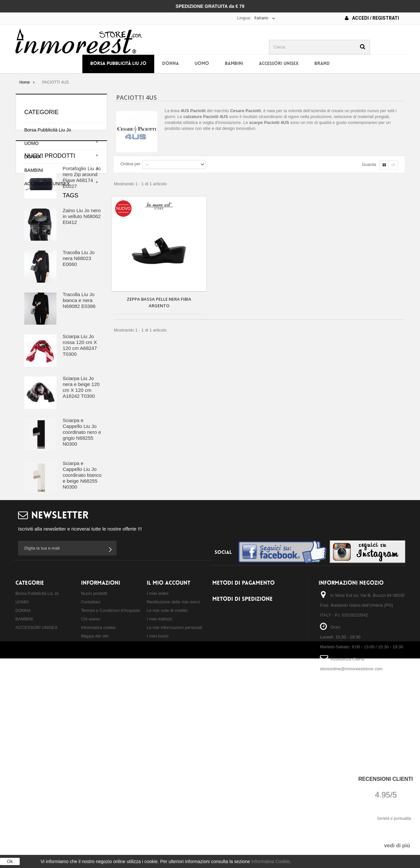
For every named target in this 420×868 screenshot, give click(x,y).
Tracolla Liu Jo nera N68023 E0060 (79, 322)
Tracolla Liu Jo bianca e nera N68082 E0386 (79, 364)
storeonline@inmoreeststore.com (351, 838)
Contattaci (91, 771)
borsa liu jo (30, 617)
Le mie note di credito (167, 779)
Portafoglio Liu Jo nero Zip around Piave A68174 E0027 (82, 241)
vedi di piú (397, 846)
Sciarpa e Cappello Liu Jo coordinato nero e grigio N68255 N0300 (82, 496)
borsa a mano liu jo (38, 637)
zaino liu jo (30, 627)
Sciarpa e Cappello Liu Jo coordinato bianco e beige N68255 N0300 (82, 539)
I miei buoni (157, 805)
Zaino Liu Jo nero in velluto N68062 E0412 (82, 280)
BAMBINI (234, 64)
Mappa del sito (95, 805)
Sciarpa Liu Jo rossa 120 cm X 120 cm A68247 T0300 (80, 409)
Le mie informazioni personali (174, 796)
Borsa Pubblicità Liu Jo (118, 64)
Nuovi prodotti (50, 220)
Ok (10, 861)
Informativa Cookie (271, 861)
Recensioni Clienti (386, 779)
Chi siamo (91, 788)
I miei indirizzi (159, 788)
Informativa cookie (98, 796)
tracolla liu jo (81, 617)
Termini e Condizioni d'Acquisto (111, 779)
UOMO (202, 64)
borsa (55, 617)
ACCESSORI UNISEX (279, 64)
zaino (54, 627)
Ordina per (130, 164)
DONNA (170, 64)
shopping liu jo (80, 637)
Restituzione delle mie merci (173, 771)
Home (25, 82)
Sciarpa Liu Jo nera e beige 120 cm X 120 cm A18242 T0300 (81, 451)
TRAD (25, 646)
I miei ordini (157, 762)
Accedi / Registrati (372, 18)
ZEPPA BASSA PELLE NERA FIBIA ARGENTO (159, 302)
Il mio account (168, 752)
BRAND (322, 64)
